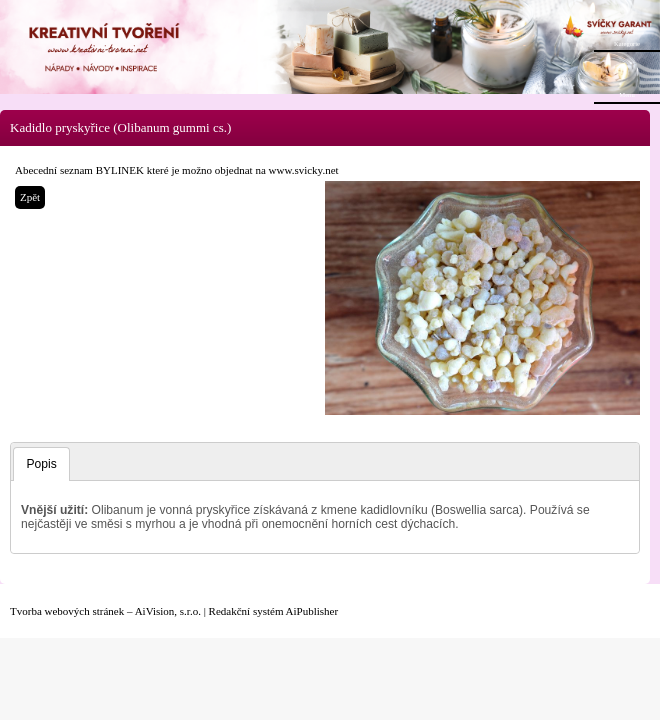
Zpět (30, 197)
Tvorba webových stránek (67, 611)
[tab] (41, 464)
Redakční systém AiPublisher (274, 611)
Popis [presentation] (42, 464)
